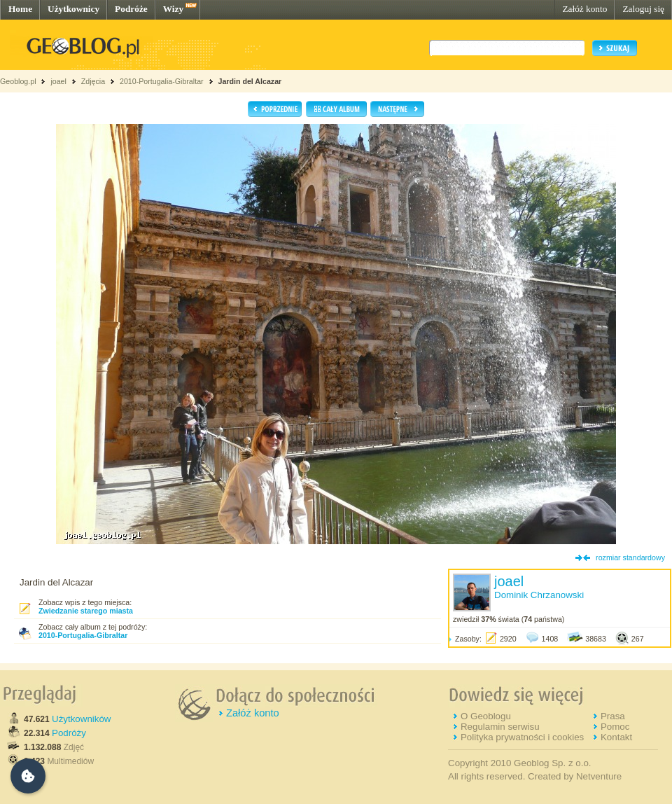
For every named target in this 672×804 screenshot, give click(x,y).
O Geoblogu (486, 716)
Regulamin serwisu (500, 727)
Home (20, 9)
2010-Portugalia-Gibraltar (162, 81)
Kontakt (616, 737)
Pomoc (615, 727)
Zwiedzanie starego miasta (86, 611)
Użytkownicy (73, 9)
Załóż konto (584, 9)
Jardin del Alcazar (250, 81)
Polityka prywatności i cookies (522, 737)
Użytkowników (81, 719)
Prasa (613, 716)
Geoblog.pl (18, 81)
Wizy (173, 9)
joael (58, 81)
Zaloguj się (643, 9)
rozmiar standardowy (630, 557)
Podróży (69, 733)
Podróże (131, 9)
